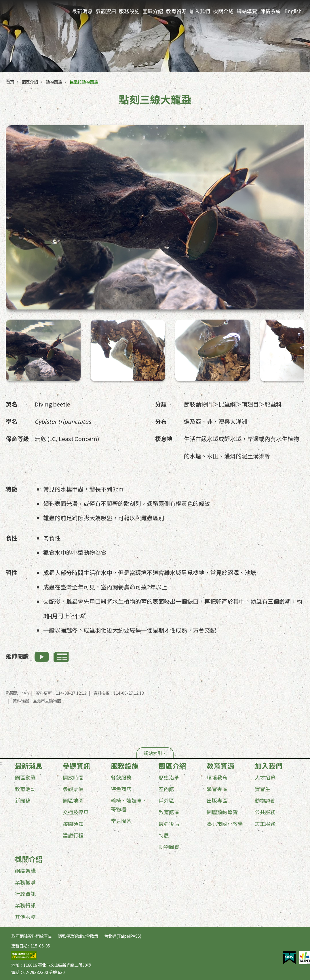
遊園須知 (73, 824)
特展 (164, 835)
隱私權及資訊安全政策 (78, 936)
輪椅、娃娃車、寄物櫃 (129, 805)
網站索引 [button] (153, 753)
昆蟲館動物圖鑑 (84, 82)
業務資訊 (25, 905)
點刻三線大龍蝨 (26, 325)
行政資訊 (25, 894)
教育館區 (169, 812)
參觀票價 (73, 789)
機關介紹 (223, 11)
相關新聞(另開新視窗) (61, 657)
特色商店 (121, 789)
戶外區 (166, 800)
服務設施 (129, 11)
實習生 (263, 789)
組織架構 (25, 871)
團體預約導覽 (222, 812)
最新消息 (82, 11)
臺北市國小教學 (225, 824)
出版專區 (217, 800)
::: (2, 763)
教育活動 (25, 789)
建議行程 (73, 835)
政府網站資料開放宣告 (32, 936)
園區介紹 (153, 11)
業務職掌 (25, 882)
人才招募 (265, 777)
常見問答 (121, 821)
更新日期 (19, 946)
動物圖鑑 (54, 82)
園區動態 (25, 777)
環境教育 (217, 777)
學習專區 (217, 789)
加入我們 (200, 11)
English (293, 11)
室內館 (166, 789)
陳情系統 (270, 11)
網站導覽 (247, 11)
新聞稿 (23, 800)
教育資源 (176, 11)
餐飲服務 (121, 777)
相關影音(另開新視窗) (42, 657)
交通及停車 (76, 812)
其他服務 (25, 917)
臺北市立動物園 (35, 12)
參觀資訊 (106, 11)
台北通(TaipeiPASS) (123, 936)
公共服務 (265, 812)
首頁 (10, 82)
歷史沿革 (169, 777)
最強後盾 (169, 824)
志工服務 (265, 824)
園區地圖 (73, 800)
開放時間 (73, 777)
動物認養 (265, 800)
